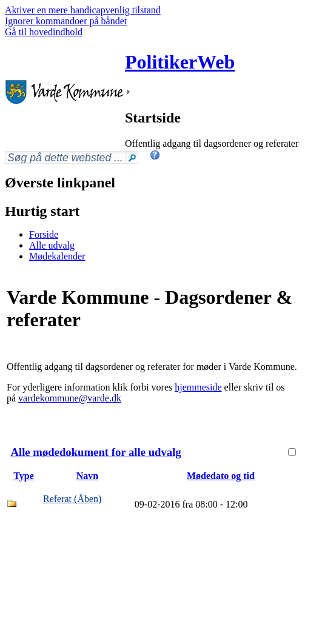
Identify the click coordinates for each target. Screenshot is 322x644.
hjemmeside (198, 387)
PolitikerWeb (180, 62)
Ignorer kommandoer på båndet (66, 21)
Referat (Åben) (72, 499)
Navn (88, 476)
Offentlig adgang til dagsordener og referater (212, 143)
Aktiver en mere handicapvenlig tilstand (83, 10)
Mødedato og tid (221, 476)
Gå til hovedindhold (44, 32)
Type (24, 476)
